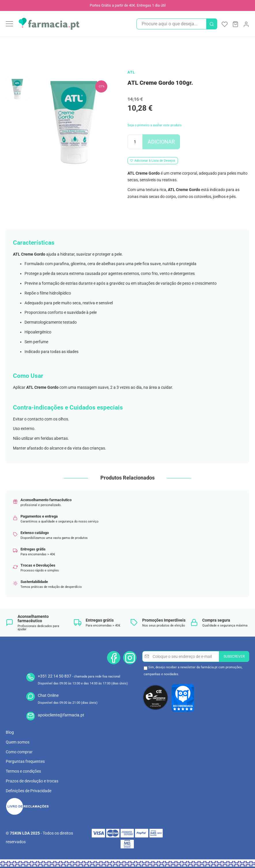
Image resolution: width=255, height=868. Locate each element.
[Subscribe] (234, 656)
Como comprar (19, 752)
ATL (131, 72)
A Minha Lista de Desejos (225, 24)
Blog (10, 732)
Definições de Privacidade (29, 791)
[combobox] (177, 24)
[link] (246, 23)
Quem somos (18, 742)
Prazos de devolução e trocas (32, 781)
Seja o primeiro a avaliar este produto (154, 125)
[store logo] (49, 24)
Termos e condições (23, 771)
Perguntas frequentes (25, 761)
